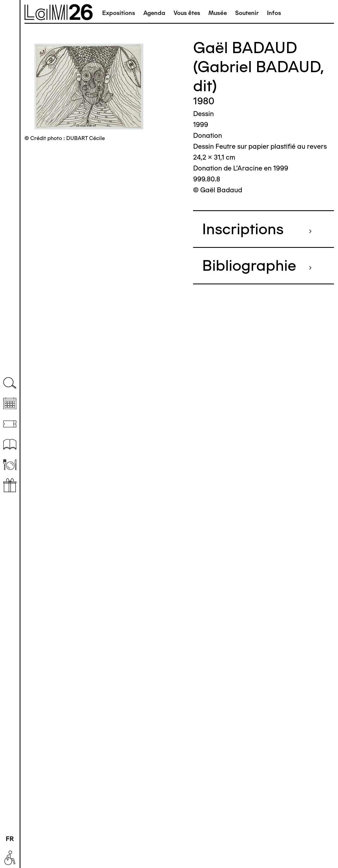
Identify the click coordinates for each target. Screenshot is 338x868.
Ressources (10, 444)
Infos (274, 13)
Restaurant (10, 465)
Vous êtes (187, 13)
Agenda (154, 13)
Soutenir (247, 13)
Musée (218, 13)
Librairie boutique (10, 485)
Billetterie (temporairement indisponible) (10, 424)
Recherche (10, 383)
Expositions (119, 13)
